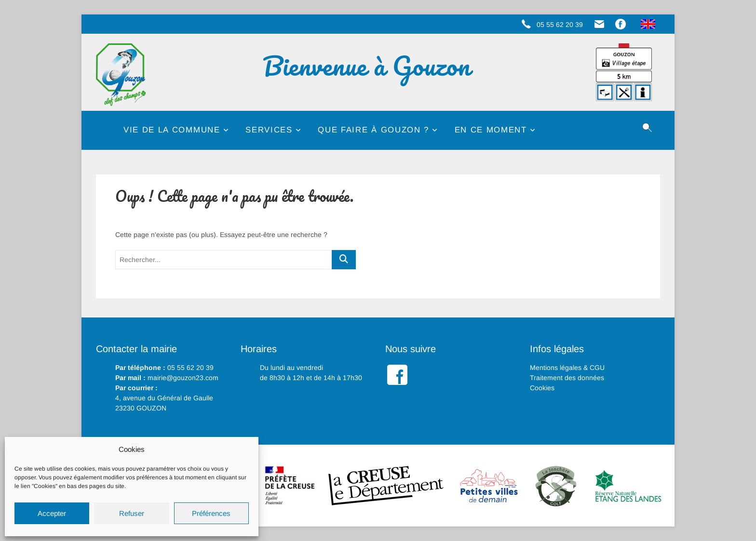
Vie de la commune (172, 130)
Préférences (211, 513)
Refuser (132, 513)
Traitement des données (567, 378)
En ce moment (491, 130)
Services (269, 130)
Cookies (542, 388)
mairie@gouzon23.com (183, 378)
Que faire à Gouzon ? (373, 130)
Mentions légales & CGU (567, 368)
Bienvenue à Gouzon (372, 66)
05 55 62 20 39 (190, 368)
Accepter (52, 513)
